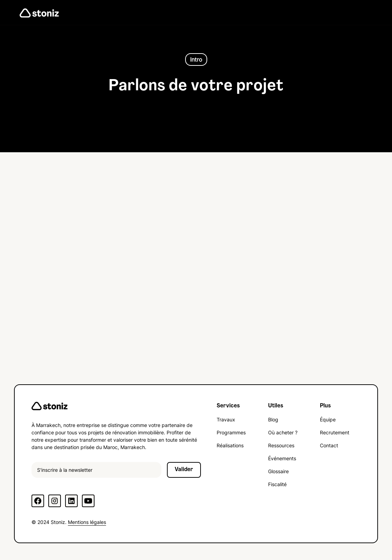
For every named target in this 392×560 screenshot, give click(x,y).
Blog (273, 419)
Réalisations (230, 445)
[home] (39, 13)
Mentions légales (87, 522)
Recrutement (335, 432)
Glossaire (278, 471)
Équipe (328, 419)
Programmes (231, 432)
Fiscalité (277, 484)
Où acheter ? (283, 432)
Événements (282, 458)
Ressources (281, 445)
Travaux (226, 419)
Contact (329, 445)
